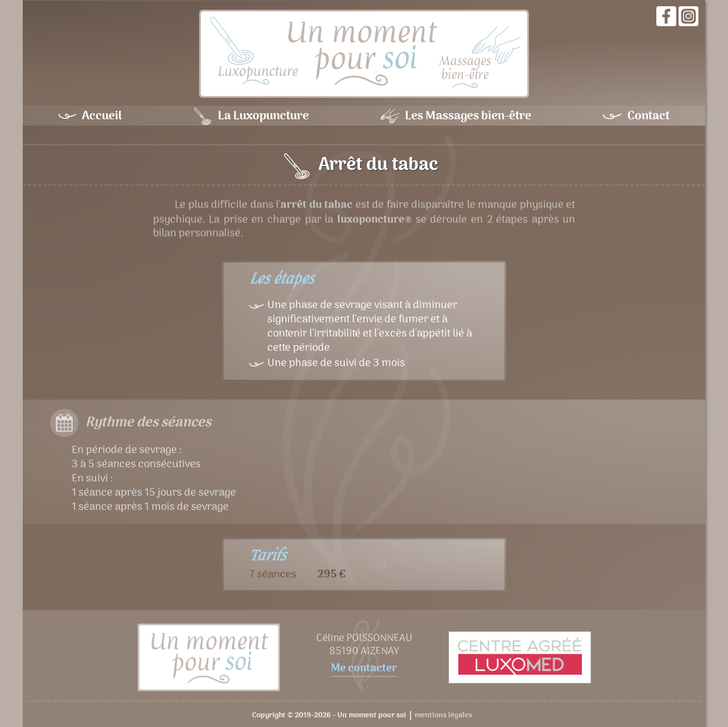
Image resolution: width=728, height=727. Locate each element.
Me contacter (364, 669)
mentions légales (443, 716)
